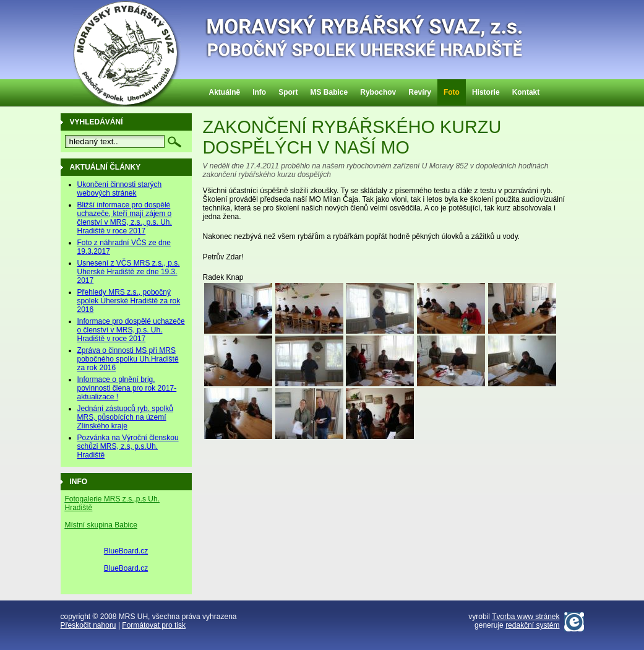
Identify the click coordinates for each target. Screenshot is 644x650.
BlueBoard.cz (126, 551)
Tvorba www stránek (526, 617)
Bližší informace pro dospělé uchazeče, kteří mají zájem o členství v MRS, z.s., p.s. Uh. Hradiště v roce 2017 (125, 218)
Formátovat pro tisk (154, 625)
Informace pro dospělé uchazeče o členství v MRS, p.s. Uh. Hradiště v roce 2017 (131, 330)
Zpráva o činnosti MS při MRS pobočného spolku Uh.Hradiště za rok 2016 (128, 359)
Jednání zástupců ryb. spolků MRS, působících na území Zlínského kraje (125, 417)
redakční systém (532, 625)
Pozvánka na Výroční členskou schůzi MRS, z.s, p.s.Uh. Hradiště (128, 446)
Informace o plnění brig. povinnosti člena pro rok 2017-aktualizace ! (127, 388)
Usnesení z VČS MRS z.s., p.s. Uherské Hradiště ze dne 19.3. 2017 (129, 272)
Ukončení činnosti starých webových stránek (120, 189)
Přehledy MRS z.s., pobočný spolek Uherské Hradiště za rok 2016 (129, 301)
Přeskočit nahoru (88, 625)
